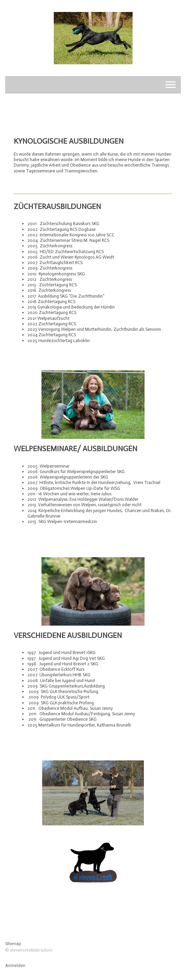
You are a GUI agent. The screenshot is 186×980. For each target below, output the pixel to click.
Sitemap (13, 944)
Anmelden (15, 965)
